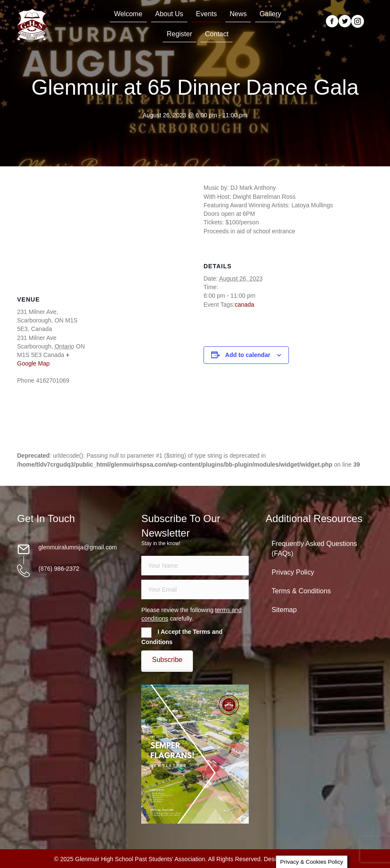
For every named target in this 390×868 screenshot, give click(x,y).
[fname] (195, 566)
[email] (195, 589)
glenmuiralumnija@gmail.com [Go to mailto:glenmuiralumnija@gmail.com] (78, 547)
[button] (167, 660)
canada (244, 305)
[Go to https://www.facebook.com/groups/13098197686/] (332, 22)
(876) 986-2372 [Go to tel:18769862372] (59, 569)
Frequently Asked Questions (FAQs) (314, 549)
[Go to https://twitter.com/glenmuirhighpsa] (345, 22)
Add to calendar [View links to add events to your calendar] (248, 355)
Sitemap (284, 610)
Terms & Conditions (301, 591)
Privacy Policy (293, 572)
